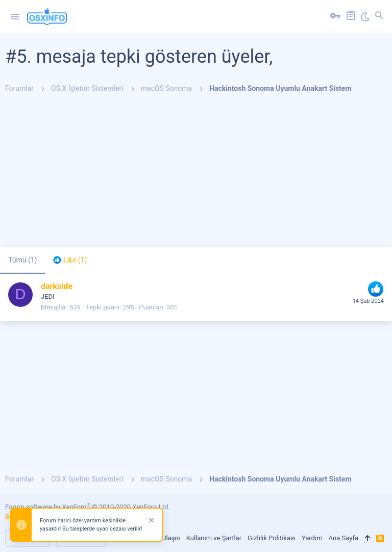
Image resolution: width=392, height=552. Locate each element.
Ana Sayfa (344, 538)
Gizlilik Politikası (272, 538)
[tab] (70, 260)
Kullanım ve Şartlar (214, 538)
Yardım (312, 538)
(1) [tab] (22, 260)
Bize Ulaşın (164, 538)
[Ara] (379, 17)
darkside (57, 286)
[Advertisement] (196, 176)
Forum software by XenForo (88, 507)
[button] (15, 17)
